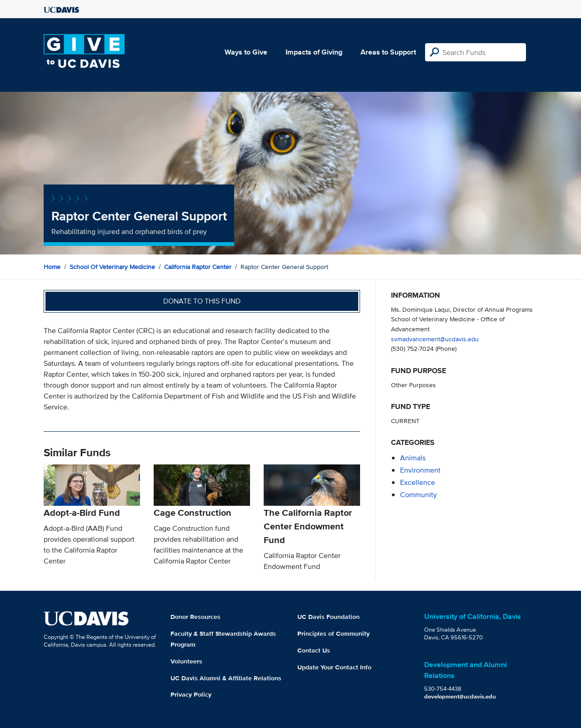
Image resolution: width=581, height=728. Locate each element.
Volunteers (186, 661)
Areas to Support (388, 52)
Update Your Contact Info (334, 667)
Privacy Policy (191, 694)
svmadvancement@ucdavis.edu (435, 339)
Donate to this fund (202, 301)
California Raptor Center (198, 267)
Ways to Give (246, 52)
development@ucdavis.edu (460, 696)
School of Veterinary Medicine (112, 267)
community (418, 495)
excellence (418, 482)
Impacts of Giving (314, 52)
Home (52, 267)
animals (413, 458)
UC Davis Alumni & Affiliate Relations (226, 678)
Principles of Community (333, 633)
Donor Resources (195, 617)
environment (420, 470)
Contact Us (314, 650)
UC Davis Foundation (328, 617)
